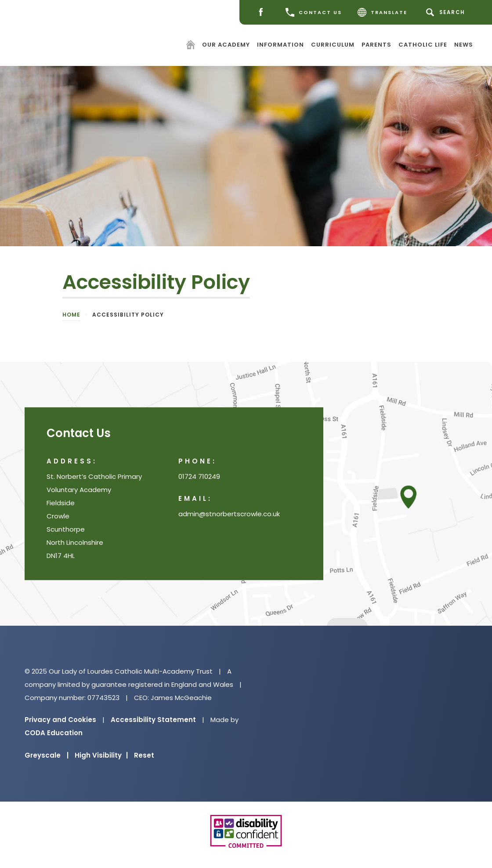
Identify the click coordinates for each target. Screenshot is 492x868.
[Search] (447, 12)
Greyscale (47, 755)
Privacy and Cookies (60, 720)
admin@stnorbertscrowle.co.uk (229, 514)
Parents (376, 44)
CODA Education (54, 733)
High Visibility (101, 755)
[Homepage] (192, 46)
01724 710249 (199, 476)
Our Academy (226, 44)
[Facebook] (263, 13)
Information (280, 44)
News (464, 44)
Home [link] (71, 315)
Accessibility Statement (153, 720)
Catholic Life (423, 44)
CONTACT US (314, 12)
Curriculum (333, 44)
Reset (144, 755)
